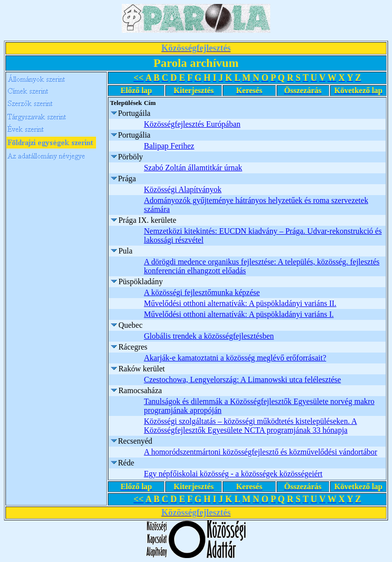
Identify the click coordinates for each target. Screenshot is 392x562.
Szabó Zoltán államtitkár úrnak (193, 168)
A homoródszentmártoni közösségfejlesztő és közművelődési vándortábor (261, 452)
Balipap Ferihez (169, 146)
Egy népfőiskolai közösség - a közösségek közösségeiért (233, 474)
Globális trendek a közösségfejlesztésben (209, 336)
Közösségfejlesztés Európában (192, 124)
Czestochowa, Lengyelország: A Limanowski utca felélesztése (243, 380)
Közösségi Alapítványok (183, 189)
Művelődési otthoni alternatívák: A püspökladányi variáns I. (239, 314)
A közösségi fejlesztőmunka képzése (202, 292)
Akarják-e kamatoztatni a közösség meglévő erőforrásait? (235, 358)
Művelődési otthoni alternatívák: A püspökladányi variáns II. (240, 303)
